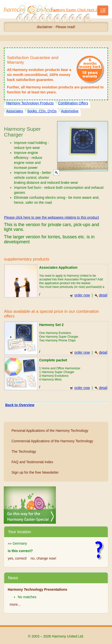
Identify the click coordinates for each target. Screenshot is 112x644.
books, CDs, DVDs (42, 111)
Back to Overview (20, 405)
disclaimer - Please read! (56, 27)
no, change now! (44, 558)
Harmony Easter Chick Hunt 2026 (77, 10)
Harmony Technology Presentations (38, 589)
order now (80, 295)
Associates (15, 111)
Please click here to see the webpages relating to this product (52, 217)
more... (15, 604)
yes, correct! (17, 558)
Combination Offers (73, 103)
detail (101, 295)
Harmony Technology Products (30, 103)
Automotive (70, 111)
